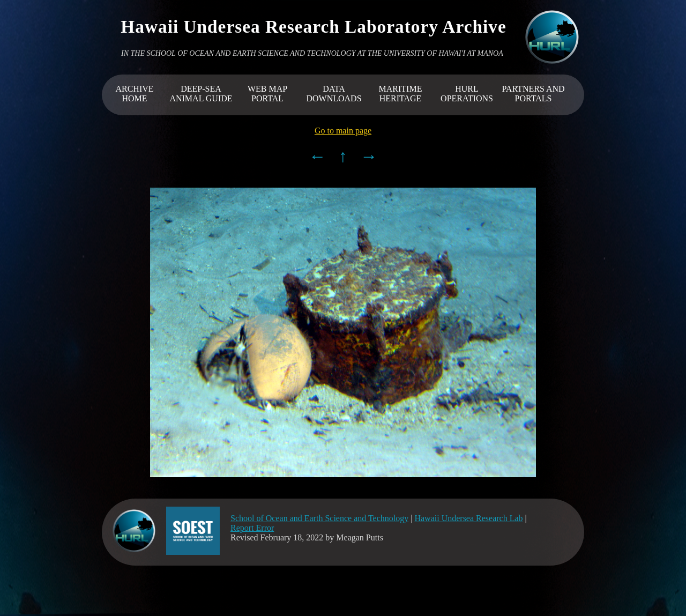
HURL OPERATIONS (467, 94)
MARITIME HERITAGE (401, 94)
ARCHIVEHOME (134, 94)
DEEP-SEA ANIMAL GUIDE (201, 94)
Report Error (252, 528)
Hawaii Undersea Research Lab (468, 518)
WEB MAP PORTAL (267, 94)
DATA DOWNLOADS (334, 94)
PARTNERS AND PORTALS (533, 94)
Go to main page (343, 131)
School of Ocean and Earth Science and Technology (319, 518)
